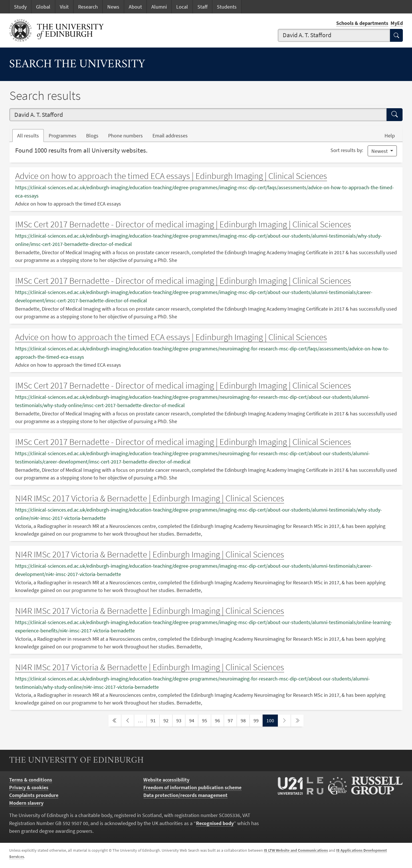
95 (206, 720)
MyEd (397, 23)
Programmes (63, 136)
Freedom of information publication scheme (192, 787)
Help (390, 136)
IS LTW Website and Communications (296, 850)
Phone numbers (128, 135)
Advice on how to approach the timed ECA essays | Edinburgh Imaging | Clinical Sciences (171, 176)
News (113, 7)
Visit (64, 7)
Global (43, 7)
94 (193, 720)
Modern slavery (26, 803)
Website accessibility (166, 780)
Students (227, 7)
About (135, 7)
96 (219, 720)
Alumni (159, 7)
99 (258, 720)
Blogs (95, 135)
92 (168, 720)
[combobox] (334, 35)
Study (20, 7)
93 (181, 720)
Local (182, 7)
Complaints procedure (34, 795)
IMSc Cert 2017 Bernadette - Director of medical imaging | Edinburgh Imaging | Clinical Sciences (183, 224)
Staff (202, 7)
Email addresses (173, 135)
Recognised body (215, 823)
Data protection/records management (185, 795)
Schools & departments (362, 23)
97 (232, 720)
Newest (380, 151)
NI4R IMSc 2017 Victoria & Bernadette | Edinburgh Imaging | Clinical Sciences (150, 498)
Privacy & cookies (29, 787)
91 (155, 720)
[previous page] (128, 720)
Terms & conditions (31, 780)
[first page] (115, 720)
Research (88, 7)
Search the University (77, 65)
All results (28, 136)
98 (245, 720)
